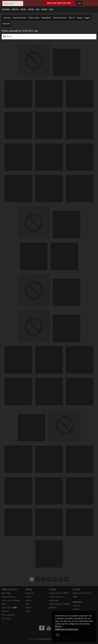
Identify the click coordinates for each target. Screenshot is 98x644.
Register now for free (59, 3)
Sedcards (6, 10)
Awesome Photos (20, 18)
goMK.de (53, 608)
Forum (31, 10)
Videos (23, 10)
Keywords (6, 24)
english (76, 609)
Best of (72, 18)
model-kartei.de (46, 639)
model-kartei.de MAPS (59, 593)
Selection (7, 18)
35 (60, 579)
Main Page (6, 593)
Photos (15, 10)
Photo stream (34, 18)
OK (58, 635)
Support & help (8, 597)
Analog (79, 18)
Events (44, 10)
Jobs (38, 10)
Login (79, 3)
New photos (46, 18)
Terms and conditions (11, 600)
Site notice (6, 619)
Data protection (8, 615)
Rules (4, 604)
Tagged (87, 18)
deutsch (76, 606)
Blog (51, 10)
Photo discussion (60, 18)
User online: (9, 608)
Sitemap (5, 611)
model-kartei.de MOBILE (60, 604)
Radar (28, 611)
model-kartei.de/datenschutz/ (67, 629)
